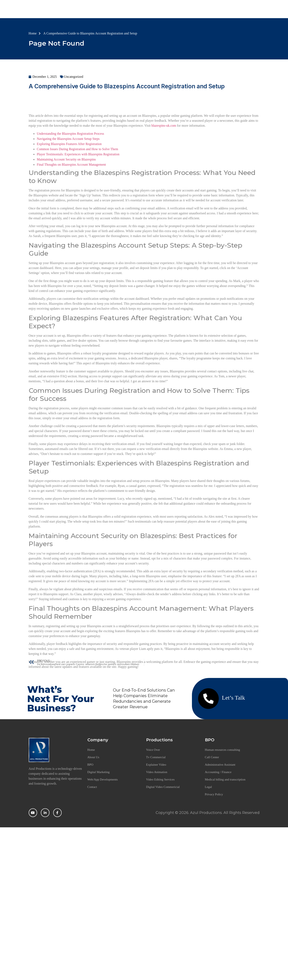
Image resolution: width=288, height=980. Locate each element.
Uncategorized (73, 79)
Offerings (192, 9)
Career (215, 9)
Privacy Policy (214, 796)
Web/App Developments (103, 781)
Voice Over (153, 751)
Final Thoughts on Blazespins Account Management (71, 232)
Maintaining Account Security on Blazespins (66, 227)
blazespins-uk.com (164, 193)
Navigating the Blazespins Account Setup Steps (68, 207)
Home (121, 9)
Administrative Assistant (220, 766)
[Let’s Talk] (208, 700)
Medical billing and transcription (225, 781)
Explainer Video (156, 766)
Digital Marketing (99, 773)
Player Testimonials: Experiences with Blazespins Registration (78, 222)
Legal (208, 788)
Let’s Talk (233, 699)
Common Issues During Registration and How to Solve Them (78, 217)
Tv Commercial (156, 759)
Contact (235, 9)
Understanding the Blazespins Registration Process (71, 201)
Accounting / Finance (218, 773)
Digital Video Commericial (163, 788)
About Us (144, 9)
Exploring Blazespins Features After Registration (69, 212)
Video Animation (157, 773)
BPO (168, 9)
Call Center (212, 759)
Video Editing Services (160, 781)
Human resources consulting (223, 751)
